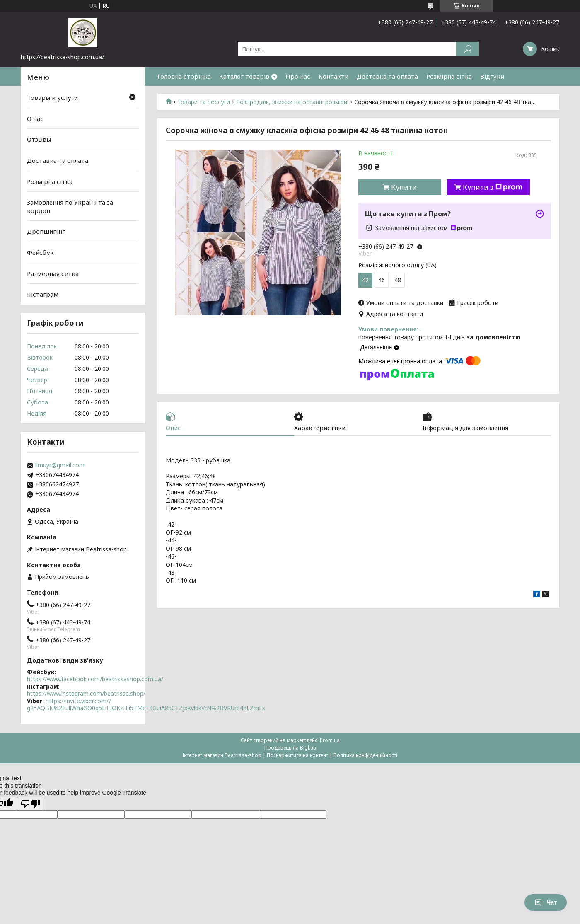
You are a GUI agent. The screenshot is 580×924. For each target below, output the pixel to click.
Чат (546, 902)
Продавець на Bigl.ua (290, 748)
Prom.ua (330, 740)
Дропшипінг (46, 231)
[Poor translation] (30, 804)
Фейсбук (40, 252)
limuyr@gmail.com (60, 465)
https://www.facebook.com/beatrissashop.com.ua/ (95, 679)
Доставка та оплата (387, 76)
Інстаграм (43, 294)
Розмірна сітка (449, 76)
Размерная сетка (53, 273)
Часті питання (179, 95)
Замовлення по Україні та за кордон (70, 206)
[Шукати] (468, 49)
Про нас (298, 76)
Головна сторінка (184, 76)
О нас (35, 119)
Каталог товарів (244, 76)
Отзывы (39, 139)
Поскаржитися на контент (297, 755)
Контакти (333, 76)
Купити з (493, 187)
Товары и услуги (52, 97)
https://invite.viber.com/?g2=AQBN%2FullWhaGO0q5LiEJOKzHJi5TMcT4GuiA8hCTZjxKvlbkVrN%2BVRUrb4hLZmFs (146, 705)
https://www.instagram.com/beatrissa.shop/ (86, 693)
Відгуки (492, 76)
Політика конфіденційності (365, 755)
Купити (404, 187)
